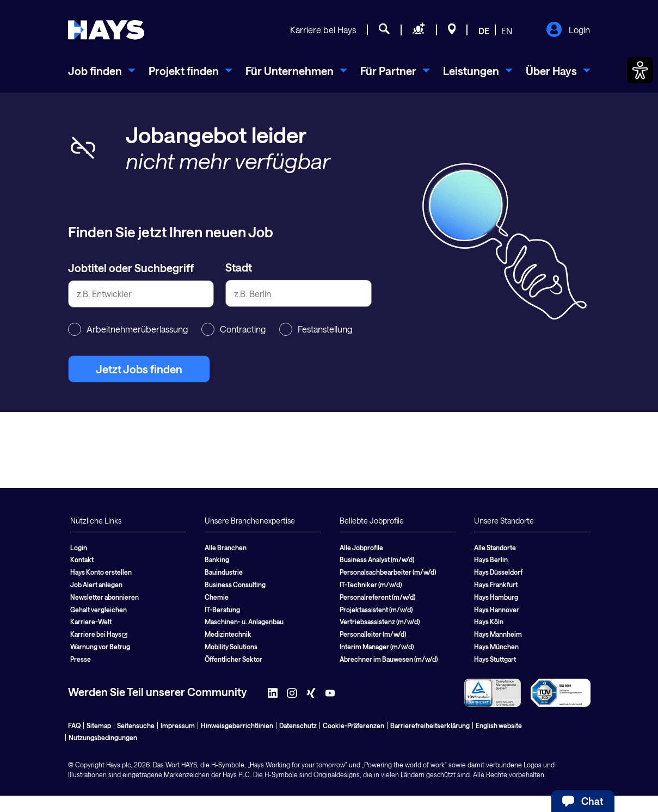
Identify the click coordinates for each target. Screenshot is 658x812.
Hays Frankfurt (496, 585)
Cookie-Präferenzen (353, 725)
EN (507, 31)
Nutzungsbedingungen (103, 737)
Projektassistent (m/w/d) (376, 610)
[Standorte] (452, 30)
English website (499, 725)
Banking (217, 559)
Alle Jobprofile (361, 548)
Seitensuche (136, 725)
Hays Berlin (491, 559)
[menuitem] (102, 71)
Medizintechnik (228, 634)
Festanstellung (316, 329)
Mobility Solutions (231, 647)
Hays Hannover (497, 610)
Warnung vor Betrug (100, 647)
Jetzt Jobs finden (139, 369)
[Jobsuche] (384, 30)
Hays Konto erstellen (101, 572)
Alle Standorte (495, 548)
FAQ (74, 725)
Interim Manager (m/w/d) (377, 647)
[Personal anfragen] (419, 30)
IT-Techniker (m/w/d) (371, 585)
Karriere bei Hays (323, 30)
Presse (81, 659)
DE (484, 31)
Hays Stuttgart (495, 659)
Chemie (217, 597)
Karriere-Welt (91, 622)
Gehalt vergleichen (99, 610)
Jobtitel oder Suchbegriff (131, 268)
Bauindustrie (224, 572)
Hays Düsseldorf (498, 572)
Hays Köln (489, 622)
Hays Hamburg (496, 597)
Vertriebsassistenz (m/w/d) (380, 622)
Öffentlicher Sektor (233, 659)
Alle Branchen (226, 548)
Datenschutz (298, 725)
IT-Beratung (222, 610)
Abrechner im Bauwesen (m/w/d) (389, 659)
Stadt (239, 267)
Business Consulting (235, 585)
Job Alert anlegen (96, 585)
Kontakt (82, 559)
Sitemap (99, 725)
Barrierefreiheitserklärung (430, 725)
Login (568, 30)
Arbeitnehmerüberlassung (128, 329)
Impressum (178, 725)
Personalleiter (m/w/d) (373, 634)
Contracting (233, 329)
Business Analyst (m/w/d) (377, 559)
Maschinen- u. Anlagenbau (244, 622)
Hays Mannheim (498, 634)
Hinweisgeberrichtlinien (237, 725)
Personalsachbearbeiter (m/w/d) (388, 572)
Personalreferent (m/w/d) (377, 597)
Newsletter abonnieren (104, 597)
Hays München (496, 647)
